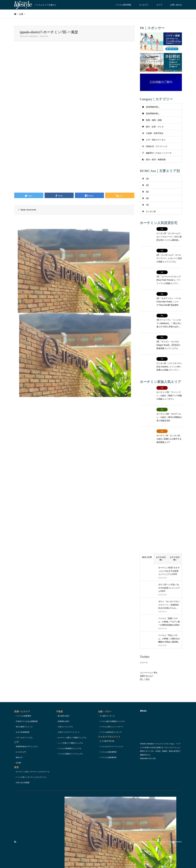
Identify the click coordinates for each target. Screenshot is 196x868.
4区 (148, 198)
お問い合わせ (176, 5)
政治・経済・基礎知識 (156, 159)
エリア (159, 5)
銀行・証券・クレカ (155, 127)
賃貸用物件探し (153, 107)
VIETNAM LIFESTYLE (157, 817)
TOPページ (74, 860)
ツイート (144, 638)
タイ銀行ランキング (107, 691)
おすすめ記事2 (175, 533)
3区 (148, 192)
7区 (148, 205)
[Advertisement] (74, 77)
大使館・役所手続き (155, 133)
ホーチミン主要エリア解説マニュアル (72, 712)
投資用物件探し (153, 113)
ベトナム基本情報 (123, 5)
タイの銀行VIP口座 (107, 716)
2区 (148, 185)
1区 (148, 179)
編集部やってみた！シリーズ (159, 153)
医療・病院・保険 (154, 120)
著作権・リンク (109, 860)
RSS (15, 817)
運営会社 (121, 860)
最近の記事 (147, 532)
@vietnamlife (31, 210)
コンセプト (144, 5)
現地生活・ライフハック (157, 146)
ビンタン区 (151, 211)
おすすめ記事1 (161, 533)
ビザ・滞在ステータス (156, 140)
